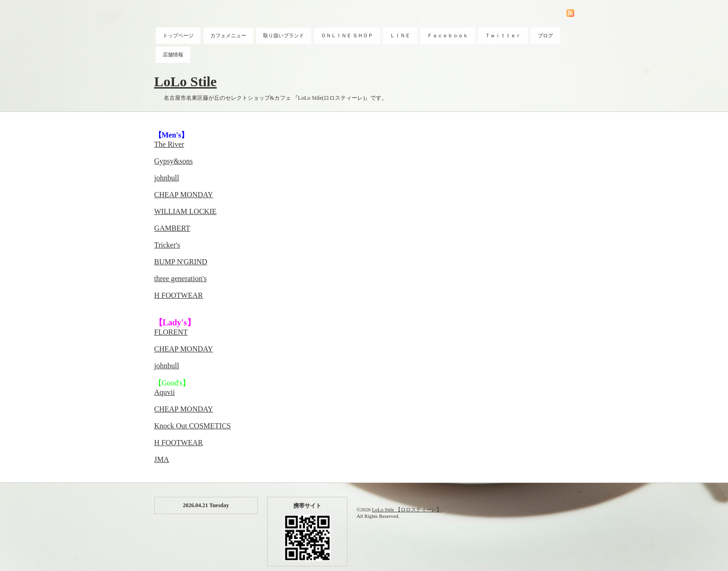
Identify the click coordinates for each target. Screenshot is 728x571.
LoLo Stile (186, 81)
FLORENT (171, 332)
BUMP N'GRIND (181, 262)
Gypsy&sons (174, 161)
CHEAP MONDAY (184, 195)
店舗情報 (173, 55)
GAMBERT (172, 228)
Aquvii (165, 392)
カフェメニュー (228, 35)
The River (169, 144)
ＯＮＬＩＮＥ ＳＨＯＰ (347, 35)
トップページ (178, 35)
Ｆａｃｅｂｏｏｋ (448, 35)
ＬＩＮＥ (400, 35)
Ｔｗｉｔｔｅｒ (503, 35)
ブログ (545, 35)
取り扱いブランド (284, 35)
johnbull (167, 178)
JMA (162, 459)
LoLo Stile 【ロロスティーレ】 (407, 509)
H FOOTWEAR (179, 295)
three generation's (181, 279)
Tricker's (167, 245)
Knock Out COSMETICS (193, 426)
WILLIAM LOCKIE (186, 211)
